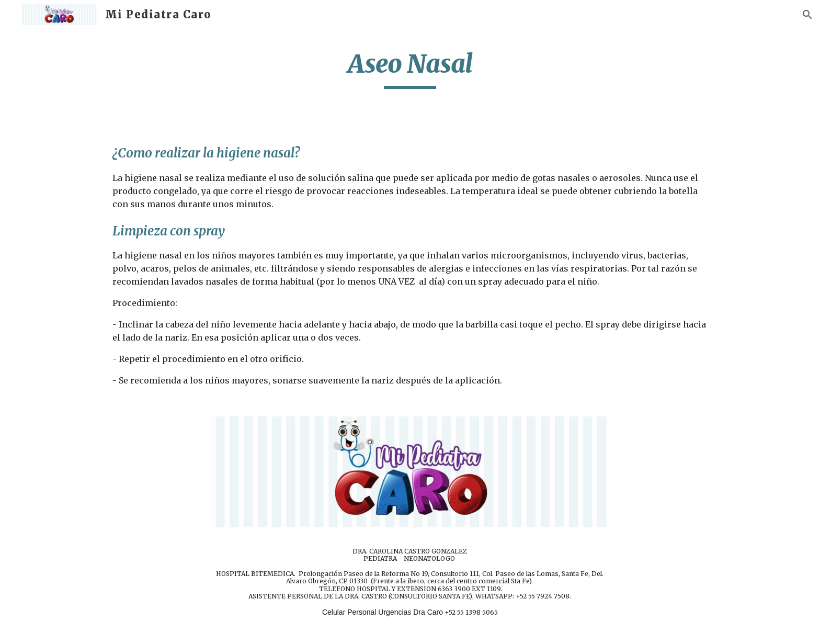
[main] (410, 69)
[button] (807, 15)
